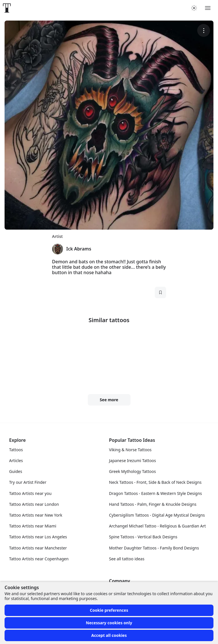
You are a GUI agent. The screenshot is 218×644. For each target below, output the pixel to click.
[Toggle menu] (208, 8)
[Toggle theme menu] (194, 8)
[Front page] (7, 8)
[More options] (204, 30)
